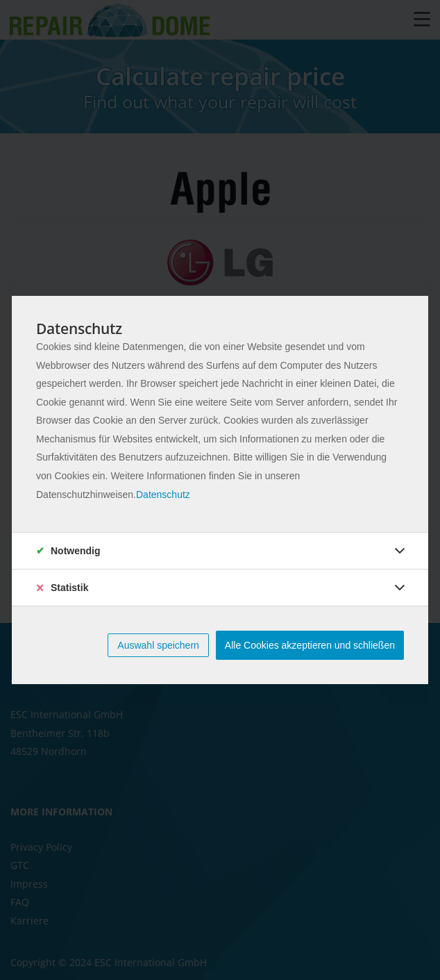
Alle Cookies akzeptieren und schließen (310, 645)
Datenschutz (163, 495)
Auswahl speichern (158, 645)
